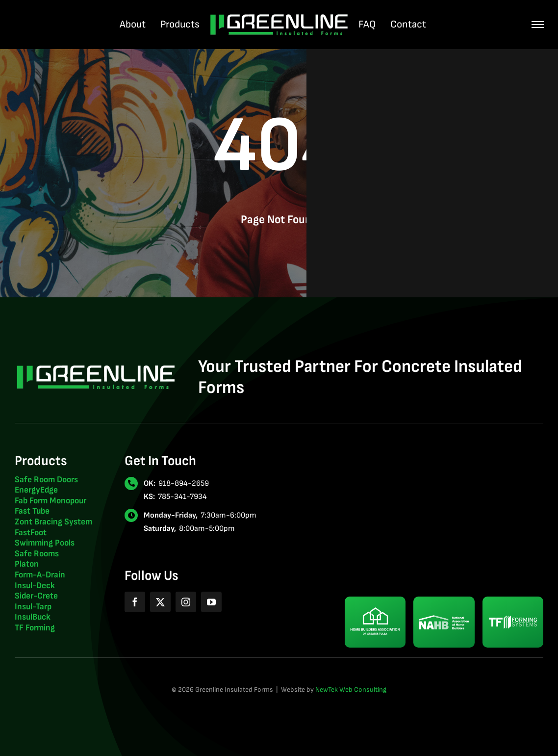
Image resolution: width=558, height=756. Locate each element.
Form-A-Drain (40, 575)
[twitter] (160, 602)
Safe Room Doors (46, 480)
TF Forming (35, 628)
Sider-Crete (36, 596)
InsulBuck (33, 617)
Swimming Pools (45, 543)
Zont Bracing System (53, 522)
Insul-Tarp (33, 607)
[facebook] (135, 602)
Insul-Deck (35, 586)
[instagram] (186, 602)
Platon (27, 564)
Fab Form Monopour (51, 501)
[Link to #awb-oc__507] (538, 25)
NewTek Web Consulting (351, 690)
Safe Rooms (37, 554)
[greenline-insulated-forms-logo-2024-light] (279, 17)
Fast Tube (32, 511)
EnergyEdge (36, 490)
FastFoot (31, 533)
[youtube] (211, 602)
